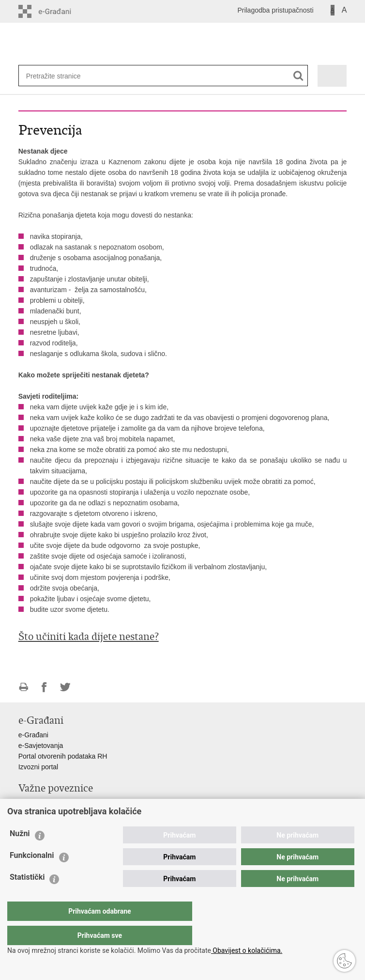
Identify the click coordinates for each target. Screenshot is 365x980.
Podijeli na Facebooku (44, 687)
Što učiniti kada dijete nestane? (89, 637)
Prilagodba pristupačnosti (275, 10)
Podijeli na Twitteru (65, 687)
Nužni (20, 853)
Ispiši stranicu (23, 687)
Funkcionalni (32, 875)
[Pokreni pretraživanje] (298, 76)
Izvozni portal (38, 767)
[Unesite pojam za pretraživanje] (58, 76)
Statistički (27, 896)
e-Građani (33, 735)
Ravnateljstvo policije (50, 813)
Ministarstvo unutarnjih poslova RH (71, 803)
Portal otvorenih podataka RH (63, 756)
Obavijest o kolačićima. (247, 950)
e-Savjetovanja (41, 746)
